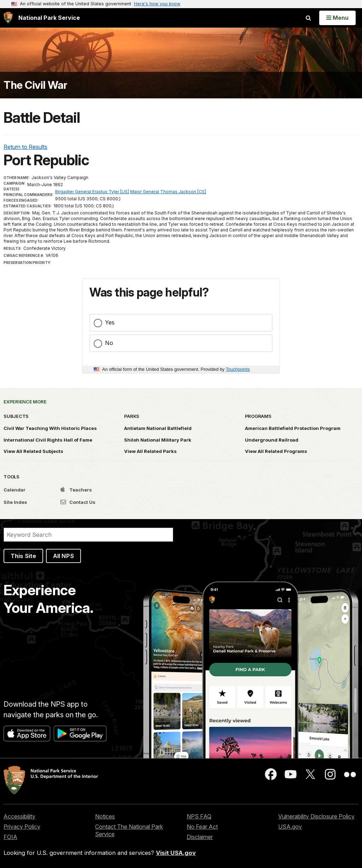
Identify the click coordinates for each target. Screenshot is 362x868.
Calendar (14, 490)
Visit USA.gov (176, 853)
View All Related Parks (150, 451)
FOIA (10, 837)
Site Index (15, 502)
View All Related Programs (276, 451)
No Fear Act (202, 827)
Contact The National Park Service (129, 830)
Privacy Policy (22, 827)
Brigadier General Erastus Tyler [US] (92, 192)
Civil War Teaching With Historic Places (50, 428)
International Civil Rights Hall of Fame (48, 440)
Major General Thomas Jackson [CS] (168, 192)
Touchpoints (238, 369)
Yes (110, 322)
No (109, 343)
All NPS (63, 556)
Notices (105, 816)
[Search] (88, 535)
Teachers (76, 490)
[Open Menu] (337, 18)
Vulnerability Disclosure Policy (316, 816)
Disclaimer (200, 837)
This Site (23, 556)
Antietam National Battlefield (158, 428)
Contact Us (78, 502)
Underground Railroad (272, 440)
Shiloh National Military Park (158, 440)
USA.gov (290, 827)
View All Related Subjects (33, 451)
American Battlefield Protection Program (293, 428)
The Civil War (36, 85)
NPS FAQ (199, 816)
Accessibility (19, 816)
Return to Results (25, 147)
